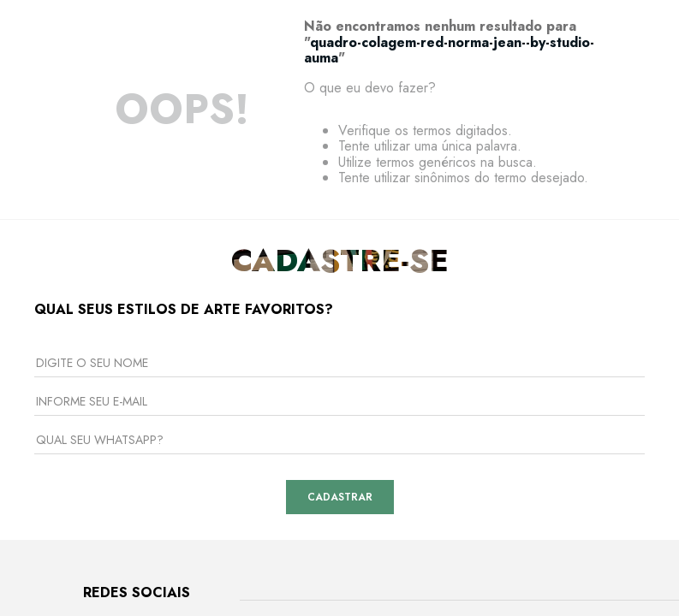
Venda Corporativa (237, 412)
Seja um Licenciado (238, 463)
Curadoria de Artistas (244, 489)
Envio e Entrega (384, 412)
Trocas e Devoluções (397, 387)
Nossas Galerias (230, 387)
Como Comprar (380, 437)
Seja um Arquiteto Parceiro (257, 437)
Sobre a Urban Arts (237, 361)
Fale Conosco (378, 463)
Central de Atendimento (404, 361)
